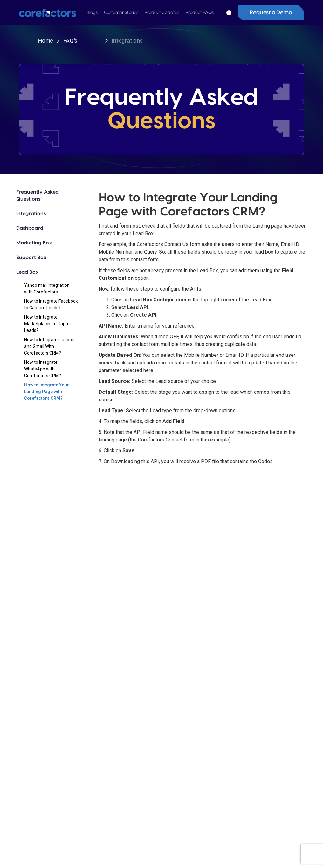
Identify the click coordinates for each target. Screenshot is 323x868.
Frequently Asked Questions (38, 195)
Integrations (31, 214)
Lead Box (27, 272)
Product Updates (162, 13)
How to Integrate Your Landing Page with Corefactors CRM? (47, 392)
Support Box (31, 258)
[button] (92, 13)
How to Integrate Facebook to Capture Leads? (51, 304)
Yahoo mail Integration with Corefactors (47, 289)
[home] (50, 13)
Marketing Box (34, 243)
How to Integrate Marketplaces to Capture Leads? (49, 324)
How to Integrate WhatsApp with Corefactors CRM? (43, 369)
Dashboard (30, 228)
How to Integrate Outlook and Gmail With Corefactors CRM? (49, 346)
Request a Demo (271, 13)
